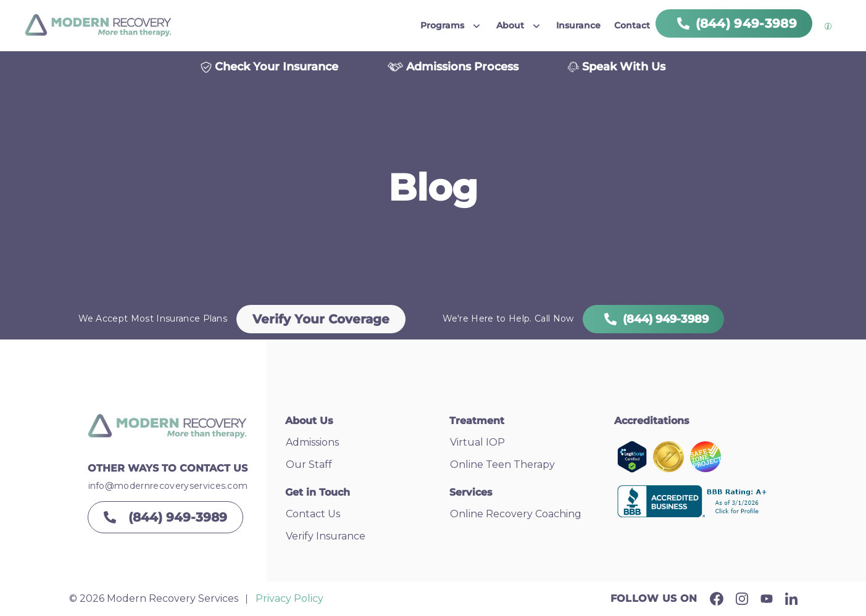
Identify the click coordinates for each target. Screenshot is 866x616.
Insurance (578, 25)
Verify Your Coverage (321, 319)
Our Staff (309, 464)
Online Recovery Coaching (516, 514)
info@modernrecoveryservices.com (168, 486)
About (510, 25)
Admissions (312, 442)
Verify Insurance (326, 536)
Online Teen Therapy (502, 464)
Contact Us (313, 514)
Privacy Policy (289, 598)
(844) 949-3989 (653, 319)
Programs (442, 25)
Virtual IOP (477, 442)
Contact (632, 25)
